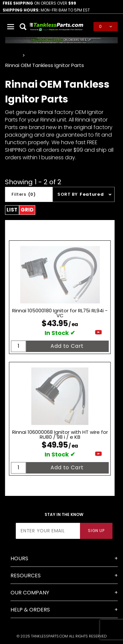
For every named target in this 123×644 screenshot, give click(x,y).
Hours (19, 558)
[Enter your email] (48, 531)
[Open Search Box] (23, 27)
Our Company (30, 593)
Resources (26, 576)
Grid (27, 210)
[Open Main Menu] (11, 27)
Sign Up (96, 531)
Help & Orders (30, 610)
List (12, 210)
